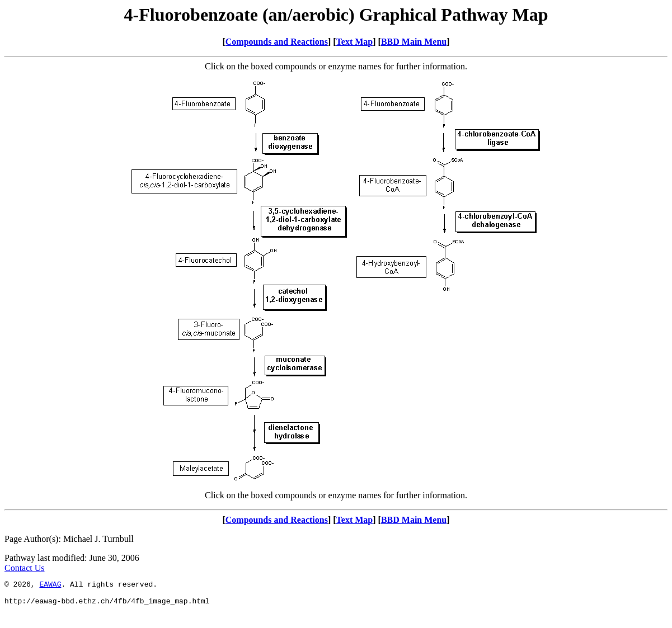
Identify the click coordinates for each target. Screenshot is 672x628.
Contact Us (25, 568)
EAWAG (50, 585)
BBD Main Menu (414, 42)
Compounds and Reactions (277, 42)
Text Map (355, 42)
